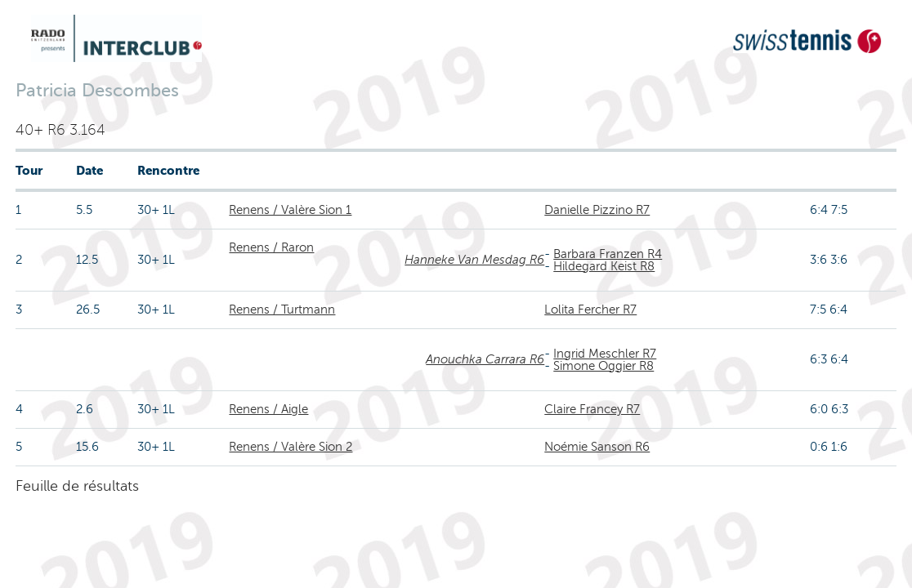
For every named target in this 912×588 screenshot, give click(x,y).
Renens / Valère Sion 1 (290, 210)
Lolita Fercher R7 (590, 310)
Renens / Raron (271, 247)
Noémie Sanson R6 (597, 447)
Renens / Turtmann (282, 310)
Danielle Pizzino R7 (597, 210)
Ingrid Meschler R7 (605, 354)
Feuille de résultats (77, 486)
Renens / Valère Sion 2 (291, 447)
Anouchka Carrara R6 (485, 359)
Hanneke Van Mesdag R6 (474, 260)
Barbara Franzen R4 (608, 254)
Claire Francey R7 (592, 409)
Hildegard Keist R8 (604, 266)
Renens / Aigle (268, 409)
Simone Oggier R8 (604, 366)
